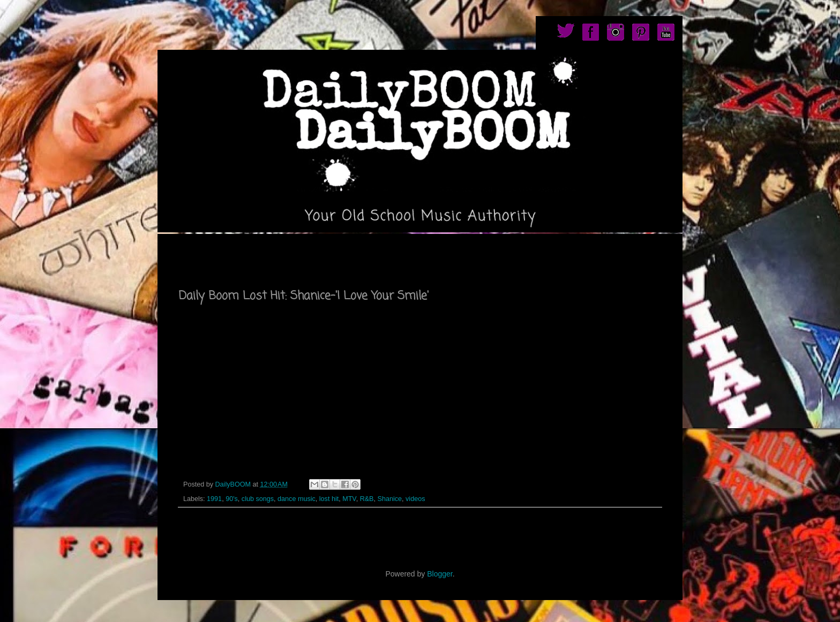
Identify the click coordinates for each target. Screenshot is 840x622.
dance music (297, 499)
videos (415, 499)
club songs (258, 499)
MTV (349, 499)
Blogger (440, 574)
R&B (367, 499)
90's (232, 499)
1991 (214, 499)
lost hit (329, 499)
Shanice (390, 499)
